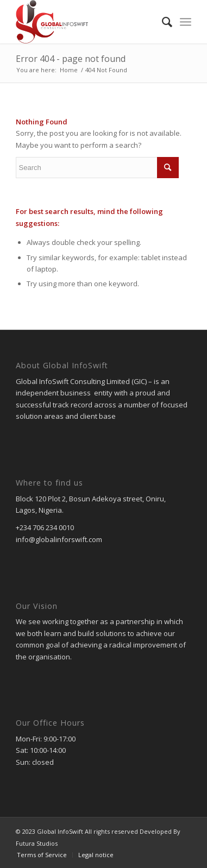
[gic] (86, 22)
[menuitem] (162, 22)
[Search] (162, 22)
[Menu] (186, 22)
